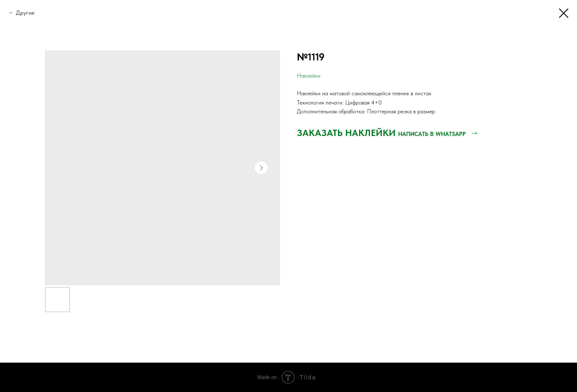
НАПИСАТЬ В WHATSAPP (433, 134)
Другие (25, 13)
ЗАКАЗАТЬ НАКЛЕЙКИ (348, 133)
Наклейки (309, 76)
